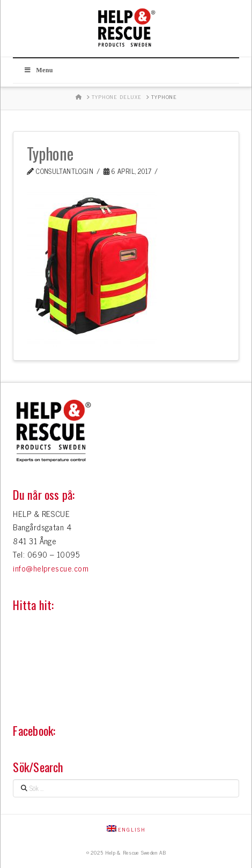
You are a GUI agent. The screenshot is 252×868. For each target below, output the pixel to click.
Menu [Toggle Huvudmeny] (38, 70)
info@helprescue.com (51, 568)
